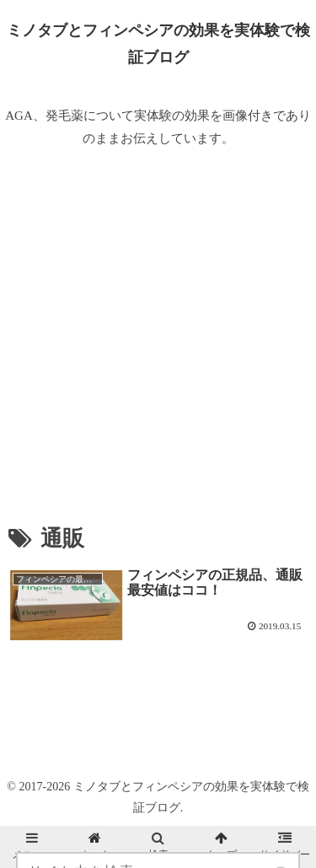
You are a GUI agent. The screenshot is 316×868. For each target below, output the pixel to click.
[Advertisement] (158, 336)
